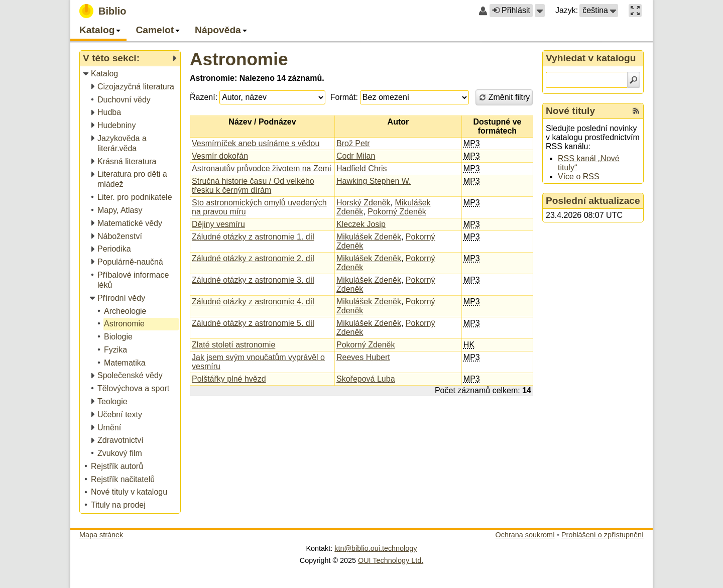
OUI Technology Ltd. (391, 560)
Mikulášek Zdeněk (369, 237)
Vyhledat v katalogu (591, 58)
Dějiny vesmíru (218, 224)
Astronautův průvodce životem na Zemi (261, 168)
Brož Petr (353, 143)
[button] (540, 11)
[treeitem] (131, 74)
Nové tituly (570, 111)
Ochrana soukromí (525, 535)
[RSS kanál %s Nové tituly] (636, 111)
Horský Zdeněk (364, 203)
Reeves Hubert (363, 357)
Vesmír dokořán (220, 156)
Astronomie (239, 59)
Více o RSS (579, 177)
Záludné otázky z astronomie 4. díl (253, 302)
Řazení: (204, 97)
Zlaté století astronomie (233, 345)
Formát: (344, 97)
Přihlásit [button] (511, 10)
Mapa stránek (101, 535)
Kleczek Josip (361, 224)
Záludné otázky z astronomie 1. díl (253, 237)
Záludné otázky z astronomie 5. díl (253, 323)
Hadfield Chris (361, 168)
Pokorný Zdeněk (397, 212)
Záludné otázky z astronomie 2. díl (253, 258)
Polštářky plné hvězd (229, 379)
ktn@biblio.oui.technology (376, 548)
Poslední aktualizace (593, 201)
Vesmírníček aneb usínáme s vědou (256, 143)
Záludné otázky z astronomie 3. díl (253, 280)
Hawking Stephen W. (374, 181)
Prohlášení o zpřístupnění (602, 535)
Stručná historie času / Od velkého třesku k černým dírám (253, 186)
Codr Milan (356, 156)
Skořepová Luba (366, 379)
